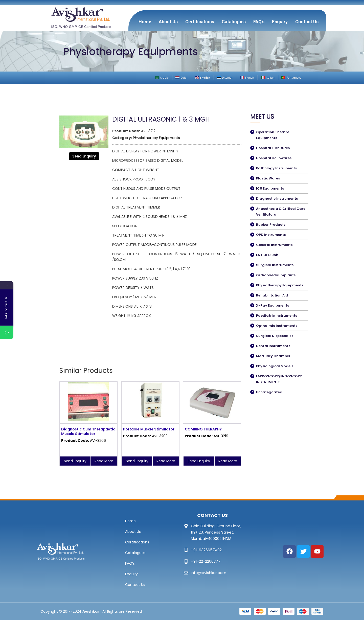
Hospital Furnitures (273, 148)
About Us (168, 22)
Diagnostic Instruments (277, 199)
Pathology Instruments (276, 168)
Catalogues (234, 22)
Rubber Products (271, 225)
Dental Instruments (273, 346)
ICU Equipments (270, 188)
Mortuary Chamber (273, 356)
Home (145, 22)
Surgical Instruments (275, 265)
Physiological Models (275, 366)
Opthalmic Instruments (277, 326)
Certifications (200, 22)
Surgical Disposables (275, 336)
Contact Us (307, 22)
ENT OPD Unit (267, 255)
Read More (104, 461)
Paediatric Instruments (277, 316)
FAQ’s (259, 22)
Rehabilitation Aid (272, 295)
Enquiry (280, 22)
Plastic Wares (268, 178)
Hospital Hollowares (274, 158)
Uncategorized (269, 392)
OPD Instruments (271, 235)
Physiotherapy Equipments (156, 138)
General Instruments (274, 245)
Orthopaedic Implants (276, 275)
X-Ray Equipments (272, 305)
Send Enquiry (84, 156)
